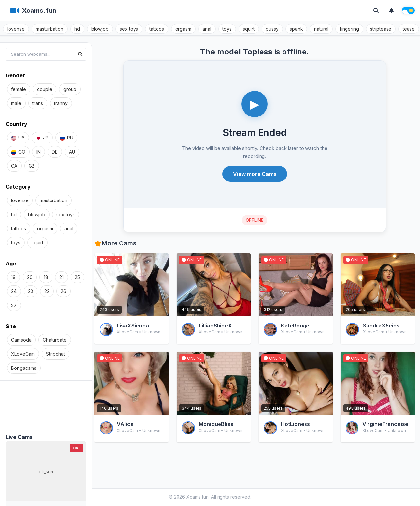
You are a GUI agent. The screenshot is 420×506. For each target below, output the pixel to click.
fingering (349, 29)
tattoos (157, 29)
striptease (381, 29)
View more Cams (255, 174)
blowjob (100, 29)
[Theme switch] (408, 11)
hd (77, 29)
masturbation (50, 29)
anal (207, 29)
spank (296, 29)
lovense (16, 29)
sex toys (129, 29)
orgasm (183, 29)
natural (321, 29)
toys (227, 29)
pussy (272, 29)
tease (409, 29)
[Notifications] (391, 11)
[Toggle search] (376, 11)
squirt (249, 29)
